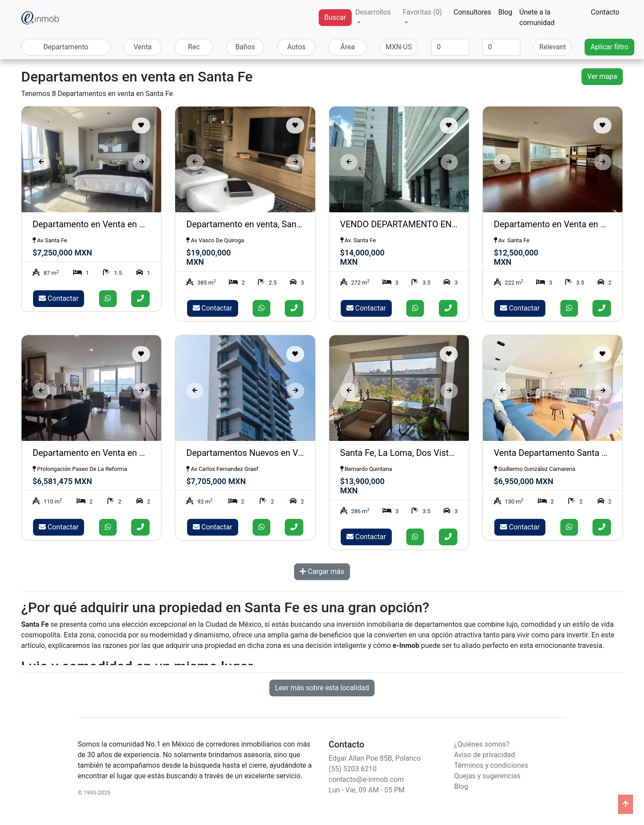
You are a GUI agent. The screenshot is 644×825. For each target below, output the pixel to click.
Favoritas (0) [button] (422, 12)
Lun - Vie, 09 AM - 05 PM (367, 790)
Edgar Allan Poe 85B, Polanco (375, 758)
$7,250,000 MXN (62, 253)
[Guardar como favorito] (141, 126)
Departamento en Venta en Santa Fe (103, 224)
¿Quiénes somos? (482, 744)
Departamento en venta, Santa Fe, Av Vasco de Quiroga (293, 224)
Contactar (59, 298)
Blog (505, 12)
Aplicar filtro (609, 47)
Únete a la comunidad (537, 17)
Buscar (335, 17)
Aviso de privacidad (485, 755)
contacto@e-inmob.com (366, 779)
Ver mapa (602, 76)
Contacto (605, 12)
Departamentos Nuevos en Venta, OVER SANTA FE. (286, 453)
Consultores (472, 12)
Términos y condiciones (491, 765)
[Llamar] (140, 299)
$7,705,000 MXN (216, 481)
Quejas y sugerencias (488, 776)
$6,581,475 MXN (62, 481)
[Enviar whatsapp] (108, 299)
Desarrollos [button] (373, 12)
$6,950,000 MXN (524, 481)
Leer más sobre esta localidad (322, 688)
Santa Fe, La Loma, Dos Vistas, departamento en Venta (447, 453)
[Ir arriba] (626, 804)
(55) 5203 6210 (353, 769)
